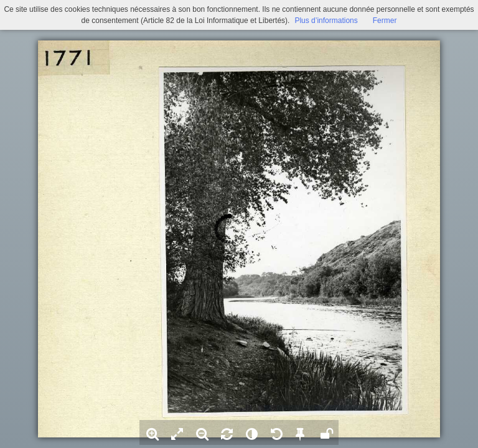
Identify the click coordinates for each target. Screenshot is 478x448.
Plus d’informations (326, 21)
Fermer (385, 21)
